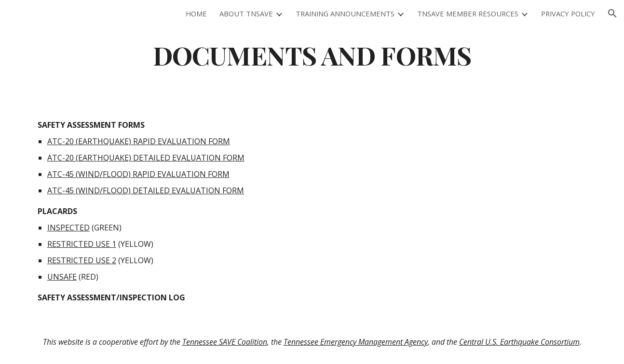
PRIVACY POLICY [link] (568, 13)
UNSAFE (62, 277)
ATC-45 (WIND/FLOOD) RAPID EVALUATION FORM (138, 174)
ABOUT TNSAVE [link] (246, 13)
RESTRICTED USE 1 (82, 244)
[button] (612, 13)
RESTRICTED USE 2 (82, 260)
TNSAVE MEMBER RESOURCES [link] (468, 13)
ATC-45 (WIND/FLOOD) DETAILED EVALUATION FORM (146, 190)
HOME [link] (196, 13)
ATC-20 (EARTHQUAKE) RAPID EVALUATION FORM (139, 141)
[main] (312, 55)
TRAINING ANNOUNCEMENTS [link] (345, 13)
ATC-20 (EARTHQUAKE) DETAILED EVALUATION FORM (146, 158)
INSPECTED (68, 228)
